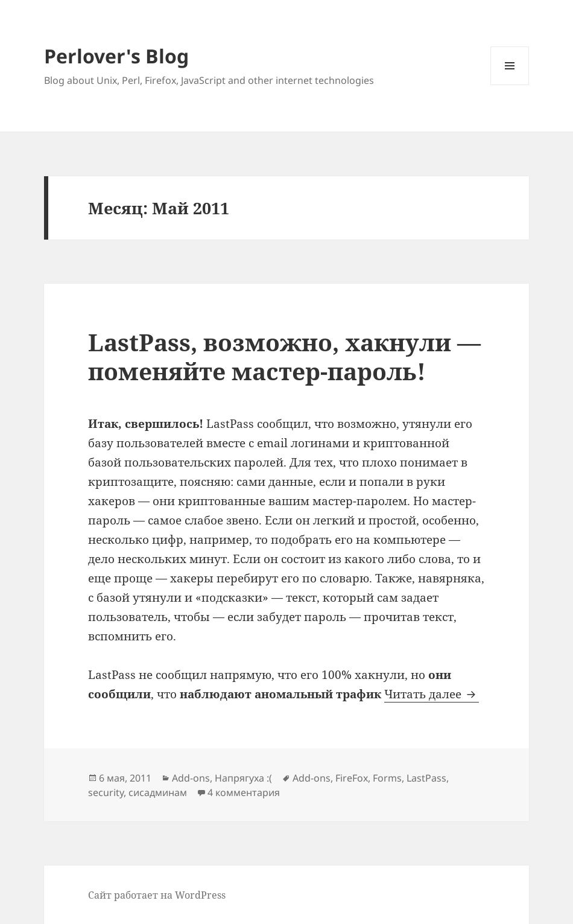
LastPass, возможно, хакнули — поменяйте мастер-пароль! (284, 356)
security (106, 792)
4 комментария (244, 792)
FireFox (352, 778)
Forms (387, 778)
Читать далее (432, 694)
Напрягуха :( (243, 778)
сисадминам (158, 792)
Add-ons (191, 778)
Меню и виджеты (510, 85)
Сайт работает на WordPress (157, 895)
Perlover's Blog (116, 56)
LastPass (426, 778)
